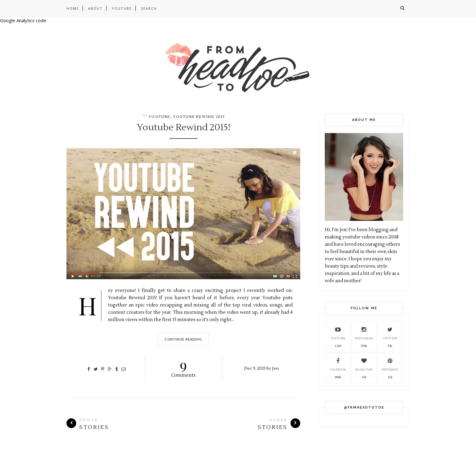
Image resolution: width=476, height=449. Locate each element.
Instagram (364, 332)
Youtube (122, 8)
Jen (275, 368)
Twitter (390, 332)
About (95, 8)
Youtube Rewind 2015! (184, 128)
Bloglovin (364, 364)
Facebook (338, 364)
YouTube (338, 332)
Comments (184, 367)
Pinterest (390, 364)
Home (73, 8)
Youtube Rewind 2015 (199, 117)
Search (149, 8)
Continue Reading (184, 339)
